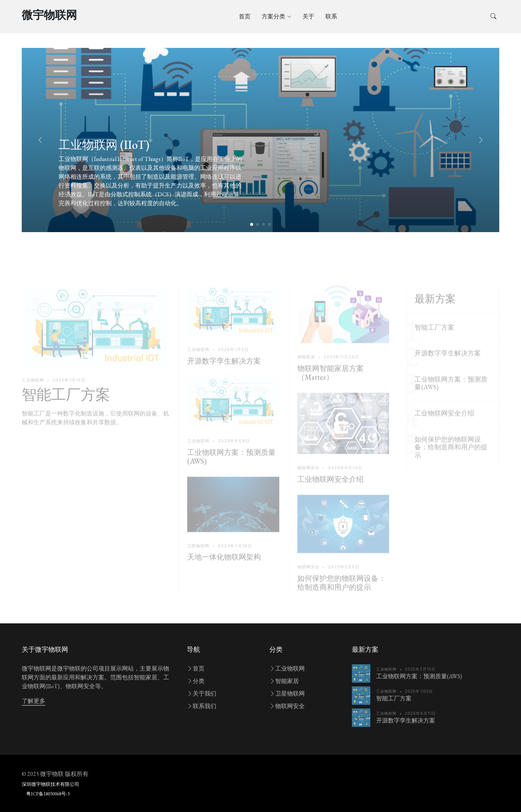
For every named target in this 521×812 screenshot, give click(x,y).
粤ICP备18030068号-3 (48, 794)
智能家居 (284, 681)
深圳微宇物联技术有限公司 (50, 784)
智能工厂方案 (66, 405)
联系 (331, 16)
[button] (481, 140)
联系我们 (202, 706)
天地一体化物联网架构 (224, 567)
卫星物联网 (287, 694)
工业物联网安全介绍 (331, 489)
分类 (196, 681)
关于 (308, 16)
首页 (245, 16)
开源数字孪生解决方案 (224, 371)
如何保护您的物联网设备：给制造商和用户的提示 (342, 593)
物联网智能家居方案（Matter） (331, 383)
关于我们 (202, 694)
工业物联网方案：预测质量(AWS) (231, 467)
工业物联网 (287, 668)
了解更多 (34, 701)
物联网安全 (287, 706)
